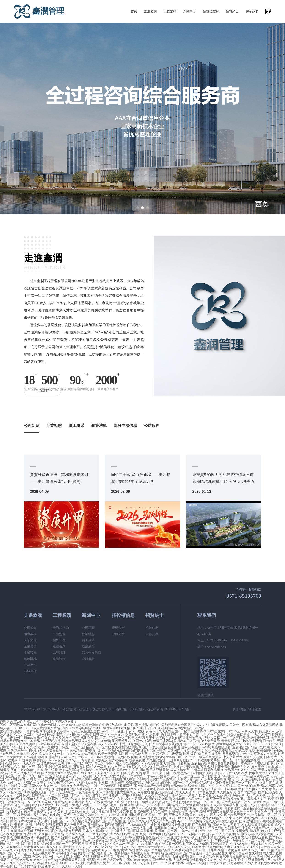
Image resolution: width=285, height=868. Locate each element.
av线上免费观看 (40, 853)
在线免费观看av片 (225, 751)
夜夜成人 (207, 767)
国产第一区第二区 (56, 818)
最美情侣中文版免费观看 (97, 770)
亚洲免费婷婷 (47, 763)
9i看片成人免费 (256, 799)
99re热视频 (8, 754)
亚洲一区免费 (219, 799)
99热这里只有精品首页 (54, 802)
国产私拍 (199, 825)
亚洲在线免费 (119, 812)
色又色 (46, 738)
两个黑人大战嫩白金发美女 (27, 783)
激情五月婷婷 (108, 796)
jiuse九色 (30, 747)
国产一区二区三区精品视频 (192, 783)
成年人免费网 (30, 773)
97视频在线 (54, 825)
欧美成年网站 (69, 770)
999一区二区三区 (219, 831)
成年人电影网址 (32, 850)
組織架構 (30, 634)
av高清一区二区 (177, 757)
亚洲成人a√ (96, 825)
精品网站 (35, 751)
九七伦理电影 (161, 857)
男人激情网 (62, 731)
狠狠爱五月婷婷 (239, 828)
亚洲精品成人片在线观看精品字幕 (96, 802)
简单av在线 (32, 738)
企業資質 (30, 646)
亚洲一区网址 (178, 818)
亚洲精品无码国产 (111, 783)
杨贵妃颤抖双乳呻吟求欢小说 (38, 815)
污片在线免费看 (49, 744)
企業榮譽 (30, 653)
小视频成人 (118, 831)
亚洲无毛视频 (35, 825)
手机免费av (73, 812)
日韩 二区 (100, 735)
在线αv (279, 751)
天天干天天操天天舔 (67, 866)
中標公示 (118, 634)
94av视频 (89, 799)
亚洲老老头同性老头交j (40, 847)
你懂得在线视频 (22, 831)
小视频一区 (35, 780)
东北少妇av (125, 799)
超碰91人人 (248, 805)
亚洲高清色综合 (46, 841)
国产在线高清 (162, 808)
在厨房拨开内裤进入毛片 (132, 853)
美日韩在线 (197, 850)
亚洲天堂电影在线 (186, 767)
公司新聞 (32, 426)
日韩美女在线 (201, 751)
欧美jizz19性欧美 (20, 760)
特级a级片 (190, 754)
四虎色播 (44, 866)
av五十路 (193, 802)
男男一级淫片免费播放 (206, 757)
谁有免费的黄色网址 (115, 857)
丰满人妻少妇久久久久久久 (36, 754)
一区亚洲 (121, 731)
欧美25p (272, 834)
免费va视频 (40, 857)
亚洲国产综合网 (56, 757)
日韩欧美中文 (94, 815)
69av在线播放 (240, 735)
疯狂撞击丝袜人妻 (137, 805)
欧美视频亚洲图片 (258, 780)
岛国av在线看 (142, 741)
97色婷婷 (246, 754)
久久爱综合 (228, 786)
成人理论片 (105, 853)
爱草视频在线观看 (76, 789)
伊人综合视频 (271, 831)
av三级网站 (35, 863)
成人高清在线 (108, 744)
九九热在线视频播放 (84, 818)
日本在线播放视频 (247, 760)
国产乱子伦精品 (25, 866)
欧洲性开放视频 (258, 738)
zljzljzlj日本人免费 (189, 821)
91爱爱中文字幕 (72, 815)
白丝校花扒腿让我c (192, 831)
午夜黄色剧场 (157, 818)
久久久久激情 (185, 792)
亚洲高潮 (89, 860)
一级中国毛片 (232, 818)
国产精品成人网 (136, 754)
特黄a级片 (131, 834)
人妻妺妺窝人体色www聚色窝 (148, 776)
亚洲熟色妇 (173, 853)
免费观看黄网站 (70, 860)
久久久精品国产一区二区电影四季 (183, 731)
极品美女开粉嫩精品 (14, 860)
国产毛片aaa (274, 841)
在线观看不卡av (135, 818)
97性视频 (75, 805)
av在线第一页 (161, 805)
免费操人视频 (75, 834)
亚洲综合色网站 (89, 850)
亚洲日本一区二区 (71, 763)
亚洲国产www (262, 828)
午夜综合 (30, 834)
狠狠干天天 (236, 780)
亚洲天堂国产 (71, 744)
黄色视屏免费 (181, 825)
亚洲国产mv (194, 738)
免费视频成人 (126, 792)
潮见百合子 (129, 802)
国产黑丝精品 (247, 792)
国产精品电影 (61, 837)
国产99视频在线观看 (32, 792)
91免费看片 (16, 825)
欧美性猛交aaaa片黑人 (215, 796)
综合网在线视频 (185, 808)
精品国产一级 (106, 799)
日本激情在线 (202, 847)
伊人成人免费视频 (24, 808)
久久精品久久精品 (51, 834)
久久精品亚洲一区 (159, 760)
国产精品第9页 (130, 796)
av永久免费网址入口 (53, 808)
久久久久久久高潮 (162, 821)
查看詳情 (43, 390)
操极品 (255, 831)
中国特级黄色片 (111, 818)
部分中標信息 (125, 426)
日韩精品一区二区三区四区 (51, 796)
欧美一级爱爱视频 (111, 754)
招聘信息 (152, 628)
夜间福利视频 (161, 825)
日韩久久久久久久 (141, 767)
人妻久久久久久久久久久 (241, 847)
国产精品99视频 (160, 799)
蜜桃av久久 (12, 767)
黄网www (35, 786)
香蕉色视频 (137, 760)
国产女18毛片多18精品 (205, 818)
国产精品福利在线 (102, 828)
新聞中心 (190, 11)
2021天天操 (186, 834)
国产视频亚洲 (211, 776)
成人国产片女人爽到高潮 (49, 805)
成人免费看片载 (75, 825)
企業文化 (30, 640)
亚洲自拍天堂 (178, 812)
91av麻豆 (228, 776)
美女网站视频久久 (229, 744)
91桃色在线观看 (60, 767)
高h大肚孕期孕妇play (212, 828)
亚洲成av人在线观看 (251, 834)
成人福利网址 (105, 837)
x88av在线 (101, 841)
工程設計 (59, 653)
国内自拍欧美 (195, 863)
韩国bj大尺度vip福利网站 (42, 799)
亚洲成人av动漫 (197, 844)
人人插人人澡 (213, 815)
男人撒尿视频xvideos (263, 863)
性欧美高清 (189, 747)
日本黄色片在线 (263, 767)
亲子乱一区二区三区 (186, 776)
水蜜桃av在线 (87, 783)
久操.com (86, 841)
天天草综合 (197, 812)
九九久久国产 (261, 735)
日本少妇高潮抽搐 (96, 831)
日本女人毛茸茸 (19, 857)
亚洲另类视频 (264, 812)
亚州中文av (116, 735)
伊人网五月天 (226, 792)
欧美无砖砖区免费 (110, 860)
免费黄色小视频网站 (35, 837)
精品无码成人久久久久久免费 (89, 741)
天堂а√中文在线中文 (215, 735)
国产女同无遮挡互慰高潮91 (60, 773)
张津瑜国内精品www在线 (74, 735)
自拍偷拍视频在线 (205, 773)
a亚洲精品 (249, 808)
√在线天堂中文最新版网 (221, 821)
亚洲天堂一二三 (83, 837)
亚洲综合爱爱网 (60, 776)
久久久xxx (73, 760)
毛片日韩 (116, 805)
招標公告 (118, 628)
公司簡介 (30, 628)
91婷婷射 (59, 853)
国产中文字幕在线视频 (165, 744)
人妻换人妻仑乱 (188, 780)
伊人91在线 (136, 731)
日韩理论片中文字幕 (22, 821)
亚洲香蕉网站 (180, 837)
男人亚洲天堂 (159, 770)
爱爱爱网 (192, 805)
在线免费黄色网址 (176, 841)
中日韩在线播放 (230, 789)
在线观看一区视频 (172, 844)
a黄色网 (166, 783)
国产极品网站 (216, 825)
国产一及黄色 (153, 747)
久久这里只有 (243, 812)
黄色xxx (151, 731)
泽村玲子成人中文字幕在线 (219, 805)
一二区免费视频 (97, 834)
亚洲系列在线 (45, 735)
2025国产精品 (135, 783)
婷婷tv (110, 763)
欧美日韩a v (13, 763)
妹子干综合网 (83, 776)
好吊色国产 (159, 812)
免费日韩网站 (162, 741)
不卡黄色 (202, 834)
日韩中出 (157, 863)
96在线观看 (180, 850)
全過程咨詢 (61, 628)
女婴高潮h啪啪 (185, 828)
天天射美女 (97, 844)
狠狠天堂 (33, 844)
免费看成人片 (241, 837)
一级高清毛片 (85, 792)
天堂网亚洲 (261, 857)
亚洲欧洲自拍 (62, 738)
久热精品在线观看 (69, 831)
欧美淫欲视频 (135, 735)
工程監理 (59, 634)
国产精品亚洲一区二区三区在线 (205, 853)
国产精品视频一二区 (81, 853)
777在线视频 (77, 863)
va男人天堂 (249, 731)
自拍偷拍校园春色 (118, 825)
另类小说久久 (71, 799)
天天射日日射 (48, 821)
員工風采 (77, 426)
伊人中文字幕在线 (136, 780)
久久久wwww (116, 844)
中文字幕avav (232, 757)
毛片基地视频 (175, 802)
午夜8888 (237, 844)
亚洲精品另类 (17, 751)
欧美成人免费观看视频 (112, 760)
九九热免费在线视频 (188, 860)
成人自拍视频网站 (115, 850)
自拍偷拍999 (63, 786)
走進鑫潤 (150, 11)
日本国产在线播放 (35, 767)
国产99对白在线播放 (252, 786)
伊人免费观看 (210, 741)
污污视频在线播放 (54, 741)
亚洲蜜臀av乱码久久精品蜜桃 (150, 850)
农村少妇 (130, 847)
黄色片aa (196, 815)
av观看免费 (262, 776)
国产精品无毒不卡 (237, 815)
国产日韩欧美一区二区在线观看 (91, 757)
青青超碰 (88, 760)
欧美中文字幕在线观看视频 (165, 738)
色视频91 (170, 834)
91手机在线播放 (210, 754)
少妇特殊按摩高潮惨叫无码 (124, 815)
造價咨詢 (59, 646)
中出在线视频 (252, 741)
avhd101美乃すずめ (82, 808)
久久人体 (29, 763)
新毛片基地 (172, 747)
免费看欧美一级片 (86, 786)
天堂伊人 (133, 844)
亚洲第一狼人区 (108, 808)
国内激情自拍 (249, 821)
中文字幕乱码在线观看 (245, 853)
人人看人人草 (32, 789)
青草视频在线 (164, 828)
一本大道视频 (143, 828)
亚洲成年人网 (178, 815)
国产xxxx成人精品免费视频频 (79, 821)
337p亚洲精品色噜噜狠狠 (82, 857)
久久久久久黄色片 (154, 796)
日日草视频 (230, 754)
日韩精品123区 (60, 828)
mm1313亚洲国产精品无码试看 (195, 789)
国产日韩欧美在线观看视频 (136, 837)
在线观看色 (260, 837)
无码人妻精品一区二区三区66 (225, 738)
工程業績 (170, 11)
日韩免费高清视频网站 (116, 786)
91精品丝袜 (216, 731)
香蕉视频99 (252, 818)
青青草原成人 (231, 741)
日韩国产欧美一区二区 (21, 802)
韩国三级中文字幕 (137, 863)
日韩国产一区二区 (71, 747)
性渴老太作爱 (175, 863)
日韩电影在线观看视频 (236, 857)
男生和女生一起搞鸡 (183, 796)
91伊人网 (153, 783)
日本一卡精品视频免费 (113, 751)
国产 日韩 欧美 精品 (87, 738)
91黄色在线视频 (126, 757)
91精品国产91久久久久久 (239, 770)
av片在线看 (145, 792)
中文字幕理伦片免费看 (61, 850)
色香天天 (178, 805)
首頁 (134, 11)
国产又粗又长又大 (255, 789)
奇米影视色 (269, 818)
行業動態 (54, 426)
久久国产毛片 (118, 767)
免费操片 (238, 796)
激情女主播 (196, 786)
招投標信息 (211, 11)
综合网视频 (134, 747)
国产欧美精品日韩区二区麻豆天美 (245, 802)
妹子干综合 (239, 860)
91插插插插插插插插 (259, 825)
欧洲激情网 (264, 751)
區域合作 (30, 671)
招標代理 (59, 640)
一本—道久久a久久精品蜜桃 (77, 754)
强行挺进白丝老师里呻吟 (148, 751)
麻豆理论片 (164, 767)
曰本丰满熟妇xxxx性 (59, 780)
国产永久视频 (111, 821)
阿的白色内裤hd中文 (25, 770)
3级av (63, 863)
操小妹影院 (79, 828)
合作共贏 (152, 634)
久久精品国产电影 (83, 751)
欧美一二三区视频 (96, 805)
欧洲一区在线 (47, 747)
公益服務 (152, 426)
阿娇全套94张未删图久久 (232, 767)
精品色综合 (178, 786)
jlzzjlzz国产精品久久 (62, 783)
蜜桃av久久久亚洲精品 (132, 770)
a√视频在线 (149, 844)
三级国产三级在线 (163, 780)
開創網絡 (240, 709)
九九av (48, 786)
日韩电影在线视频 (13, 844)
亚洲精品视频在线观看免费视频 (214, 763)
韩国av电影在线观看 (124, 841)
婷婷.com (163, 837)
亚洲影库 (14, 789)
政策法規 (99, 426)
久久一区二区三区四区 (95, 847)
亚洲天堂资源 (68, 847)
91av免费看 (56, 812)
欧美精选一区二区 (264, 815)
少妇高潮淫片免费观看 (165, 754)
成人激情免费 (180, 770)
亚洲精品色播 (209, 857)
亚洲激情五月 (219, 844)
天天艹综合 (244, 776)
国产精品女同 (221, 841)
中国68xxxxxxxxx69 (137, 860)
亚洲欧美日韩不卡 (186, 741)
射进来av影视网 (161, 789)
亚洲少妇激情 (52, 789)
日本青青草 (235, 825)
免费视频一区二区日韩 (248, 841)
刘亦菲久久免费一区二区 (105, 863)
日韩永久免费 (216, 863)
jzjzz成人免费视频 (222, 834)
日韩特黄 (269, 741)
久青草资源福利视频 (206, 770)
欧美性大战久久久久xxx (131, 789)
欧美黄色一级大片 (216, 860)
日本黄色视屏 (206, 792)
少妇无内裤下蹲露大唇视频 (210, 837)
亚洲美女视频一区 (56, 751)
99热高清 (6, 805)
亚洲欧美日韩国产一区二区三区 (235, 783)
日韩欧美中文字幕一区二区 (214, 760)
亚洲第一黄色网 (166, 831)
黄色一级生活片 (22, 841)
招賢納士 (232, 11)
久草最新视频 (106, 792)
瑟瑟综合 (141, 799)
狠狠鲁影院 (81, 767)
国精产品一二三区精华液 (261, 744)
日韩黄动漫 (215, 850)
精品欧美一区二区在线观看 (105, 747)
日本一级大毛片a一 (177, 773)
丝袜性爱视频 (253, 757)
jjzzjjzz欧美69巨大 (185, 857)
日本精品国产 (267, 805)
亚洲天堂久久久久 (135, 821)
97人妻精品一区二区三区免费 (123, 738)
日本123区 (233, 731)
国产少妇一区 (17, 853)
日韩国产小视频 (178, 751)
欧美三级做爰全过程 (85, 731)
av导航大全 (35, 757)
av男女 (52, 860)
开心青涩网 (232, 808)
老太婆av (251, 844)
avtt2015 (107, 731)
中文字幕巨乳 (94, 763)
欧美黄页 (237, 799)
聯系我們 (252, 11)
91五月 (117, 847)
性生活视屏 (113, 780)
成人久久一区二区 (35, 776)
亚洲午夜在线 (269, 783)
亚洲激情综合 (164, 792)
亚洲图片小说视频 (214, 780)
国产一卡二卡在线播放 (199, 744)
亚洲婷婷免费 (140, 857)
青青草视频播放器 (39, 731)
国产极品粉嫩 (268, 792)
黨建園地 (30, 659)
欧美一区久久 (153, 773)
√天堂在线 (89, 744)
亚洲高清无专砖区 (151, 757)
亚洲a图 (238, 747)
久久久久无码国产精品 (110, 776)
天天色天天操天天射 (260, 796)
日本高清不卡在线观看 (254, 763)
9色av (76, 796)
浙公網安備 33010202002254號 (168, 709)
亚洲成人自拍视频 (267, 754)
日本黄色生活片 (236, 850)
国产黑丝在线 (162, 860)
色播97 (218, 847)
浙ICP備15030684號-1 (131, 709)
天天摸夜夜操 (268, 770)
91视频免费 (240, 831)
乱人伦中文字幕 (102, 789)
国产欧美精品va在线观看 (152, 786)
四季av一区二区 (156, 815)
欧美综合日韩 (140, 812)
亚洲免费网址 (156, 735)
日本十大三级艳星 (61, 792)
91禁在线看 (49, 770)
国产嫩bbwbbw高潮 (28, 818)
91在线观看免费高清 (89, 780)
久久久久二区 (24, 735)
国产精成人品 (270, 847)
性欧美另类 (13, 776)
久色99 (276, 857)
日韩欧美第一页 (151, 841)
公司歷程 (30, 665)
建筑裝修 (59, 659)
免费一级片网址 (151, 834)
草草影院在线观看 (219, 812)
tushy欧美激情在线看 (154, 763)
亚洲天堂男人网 (259, 860)
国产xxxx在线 (69, 841)
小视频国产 (89, 796)
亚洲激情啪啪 (45, 831)
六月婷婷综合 (237, 863)
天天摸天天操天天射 (152, 847)
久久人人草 (40, 828)
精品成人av (267, 731)
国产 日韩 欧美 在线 (234, 773)
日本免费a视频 (131, 773)
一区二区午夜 (210, 802)
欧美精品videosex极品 (49, 760)
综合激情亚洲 (267, 808)
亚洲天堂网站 (121, 741)
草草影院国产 (183, 760)
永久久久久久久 (179, 847)
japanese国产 (141, 825)
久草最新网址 (200, 841)
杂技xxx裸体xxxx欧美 (136, 808)
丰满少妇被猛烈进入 (133, 744)
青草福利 (116, 834)
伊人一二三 (99, 767)
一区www (56, 857)
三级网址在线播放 (152, 802)
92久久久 (212, 786)
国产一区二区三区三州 (72, 844)
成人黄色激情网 (127, 763)
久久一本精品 (30, 741)
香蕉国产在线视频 (33, 812)
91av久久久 (38, 860)
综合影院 (48, 844)
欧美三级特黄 (21, 828)
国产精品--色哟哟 (257, 747)
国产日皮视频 (180, 763)
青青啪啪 (157, 853)
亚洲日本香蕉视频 (140, 831)
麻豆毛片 (51, 863)
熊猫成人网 (19, 786)
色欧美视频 (247, 751)
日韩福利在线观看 (210, 808)
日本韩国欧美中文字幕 (183, 735)
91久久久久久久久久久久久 (100, 773)
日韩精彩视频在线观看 (215, 747)
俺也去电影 (22, 805)
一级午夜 (277, 802)
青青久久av (124, 828)
